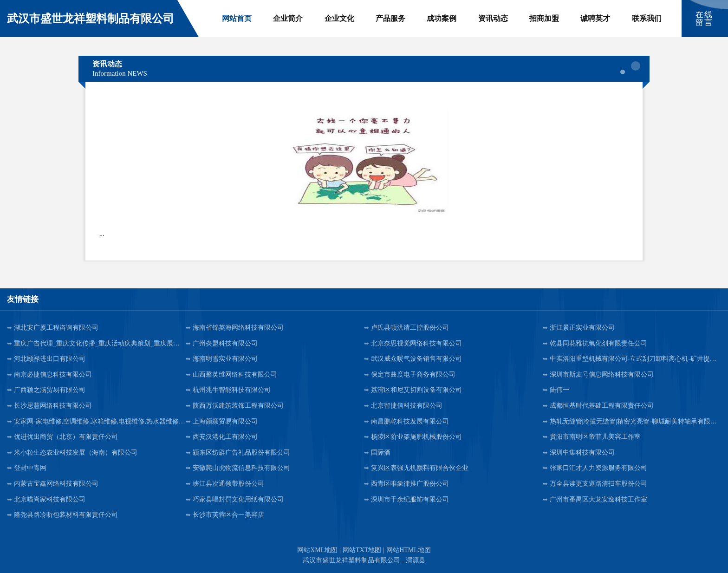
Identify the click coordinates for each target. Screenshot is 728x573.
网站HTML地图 (409, 550)
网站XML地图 (317, 550)
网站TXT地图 (362, 550)
